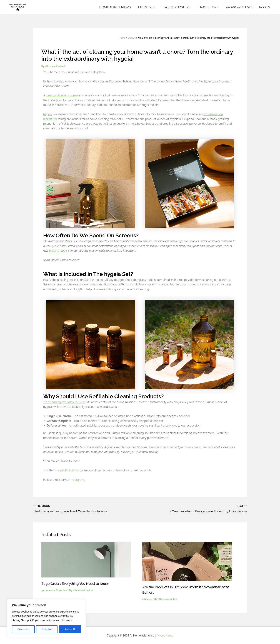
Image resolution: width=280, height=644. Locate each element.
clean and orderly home (62, 95)
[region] (46, 618)
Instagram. (78, 480)
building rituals (58, 251)
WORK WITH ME (239, 7)
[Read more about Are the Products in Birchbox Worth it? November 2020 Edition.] (187, 560)
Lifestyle (63, 590)
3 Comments (49, 590)
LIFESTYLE (148, 7)
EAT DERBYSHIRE (178, 7)
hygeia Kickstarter (67, 470)
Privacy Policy (165, 635)
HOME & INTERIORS (117, 7)
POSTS (265, 7)
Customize (23, 629)
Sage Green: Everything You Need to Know (77, 583)
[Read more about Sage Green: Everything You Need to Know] (86, 559)
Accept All (70, 629)
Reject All (47, 629)
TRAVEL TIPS (209, 7)
